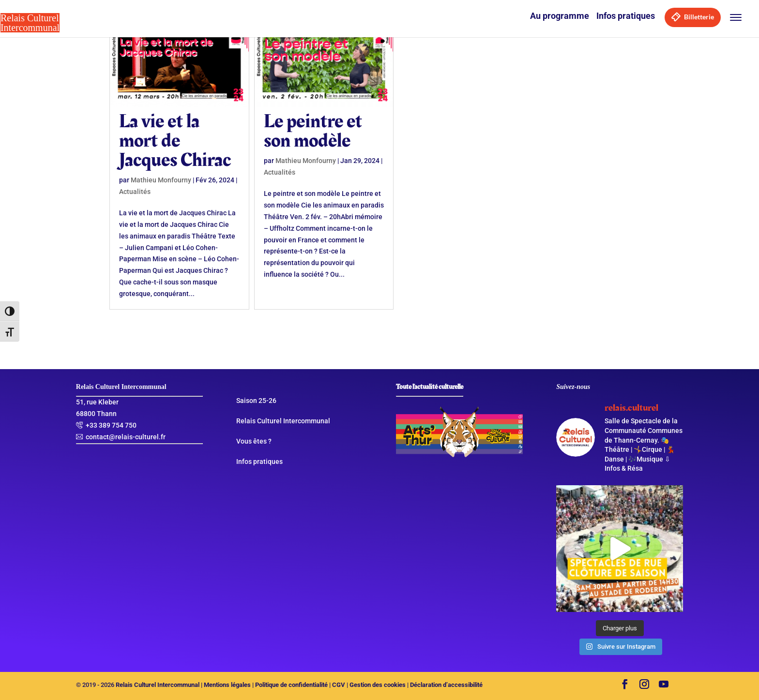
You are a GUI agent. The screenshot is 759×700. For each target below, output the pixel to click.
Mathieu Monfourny (161, 180)
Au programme (560, 16)
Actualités (135, 192)
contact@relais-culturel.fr (126, 437)
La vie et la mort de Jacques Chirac (175, 141)
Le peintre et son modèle (313, 131)
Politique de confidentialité (291, 685)
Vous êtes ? (254, 441)
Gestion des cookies (378, 685)
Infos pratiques (626, 16)
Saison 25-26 (256, 401)
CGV (339, 685)
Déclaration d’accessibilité (446, 685)
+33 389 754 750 (111, 425)
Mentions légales (227, 685)
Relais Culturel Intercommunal (283, 421)
